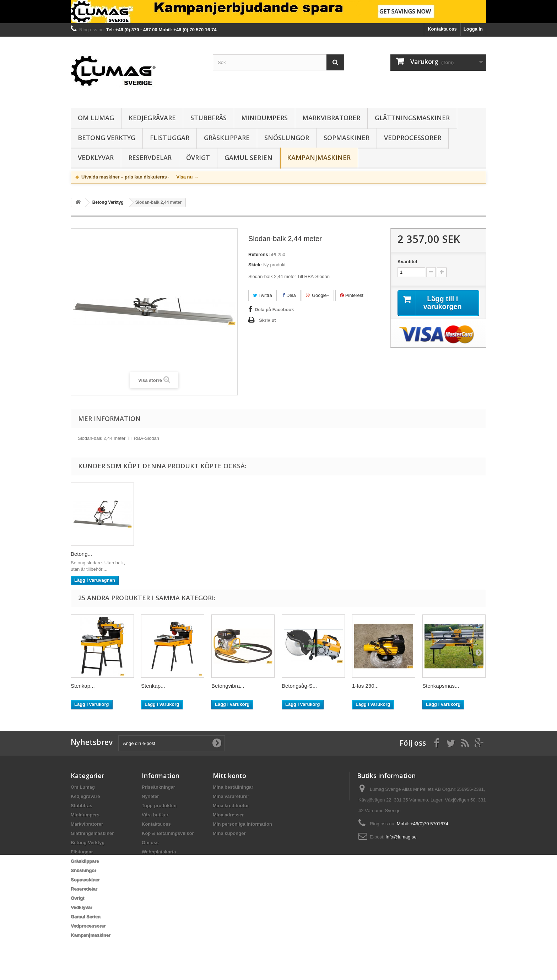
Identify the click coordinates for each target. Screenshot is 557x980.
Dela (289, 295)
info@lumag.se (401, 837)
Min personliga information (242, 824)
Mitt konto (229, 776)
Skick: (255, 265)
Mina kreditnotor (231, 806)
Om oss (150, 843)
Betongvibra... (228, 686)
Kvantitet (407, 262)
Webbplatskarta (159, 852)
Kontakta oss (442, 29)
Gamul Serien (248, 158)
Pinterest (352, 295)
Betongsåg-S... (299, 686)
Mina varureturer (231, 796)
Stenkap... (83, 686)
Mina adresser (228, 815)
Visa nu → (187, 177)
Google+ (318, 295)
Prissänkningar (158, 787)
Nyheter (150, 796)
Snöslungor (287, 138)
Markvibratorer (331, 118)
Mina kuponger (229, 833)
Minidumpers (264, 118)
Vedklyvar (96, 158)
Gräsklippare (227, 138)
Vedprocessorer (413, 138)
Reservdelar (150, 158)
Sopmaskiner (347, 138)
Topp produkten (159, 806)
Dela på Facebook (274, 310)
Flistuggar (170, 138)
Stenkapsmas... (441, 686)
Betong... (81, 554)
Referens (258, 254)
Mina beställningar (233, 787)
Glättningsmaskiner (412, 118)
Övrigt (198, 158)
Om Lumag (96, 118)
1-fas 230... (365, 686)
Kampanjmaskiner (319, 158)
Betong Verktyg (107, 138)
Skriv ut (267, 320)
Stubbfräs (209, 118)
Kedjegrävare (152, 118)
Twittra (263, 295)
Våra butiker (155, 815)
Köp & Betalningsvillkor (168, 833)
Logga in (473, 29)
